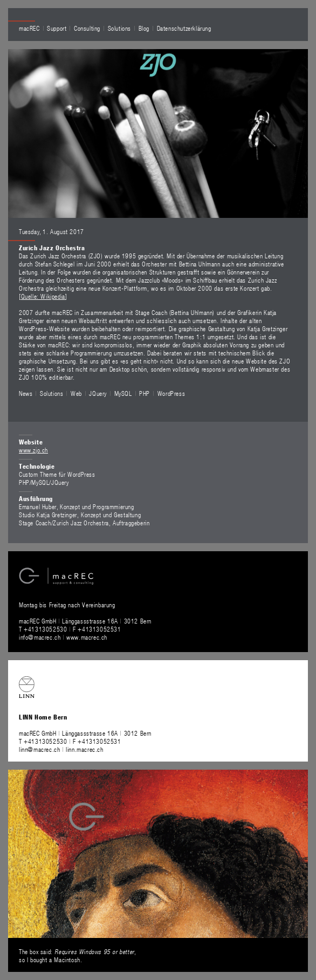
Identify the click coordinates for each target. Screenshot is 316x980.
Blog (144, 28)
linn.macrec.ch (84, 749)
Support (57, 28)
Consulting (87, 28)
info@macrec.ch (40, 637)
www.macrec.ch (87, 637)
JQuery (98, 393)
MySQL (123, 393)
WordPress (171, 393)
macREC (29, 28)
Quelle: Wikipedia (43, 296)
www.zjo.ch (33, 450)
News (26, 393)
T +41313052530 (44, 629)
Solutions (119, 28)
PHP (145, 393)
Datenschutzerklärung (184, 28)
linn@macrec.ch (39, 749)
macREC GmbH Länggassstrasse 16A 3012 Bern (85, 621)
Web (76, 393)
